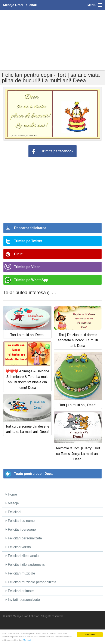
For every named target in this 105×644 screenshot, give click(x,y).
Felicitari (13, 512)
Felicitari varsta (18, 547)
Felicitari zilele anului (22, 556)
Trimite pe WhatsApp (31, 280)
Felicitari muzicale (20, 573)
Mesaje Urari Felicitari (20, 5)
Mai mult (27, 640)
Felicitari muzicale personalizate (31, 582)
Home (11, 494)
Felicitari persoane (21, 529)
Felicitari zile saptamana (25, 565)
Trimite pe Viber (27, 267)
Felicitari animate (20, 591)
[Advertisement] (53, 40)
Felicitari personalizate (24, 538)
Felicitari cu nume (20, 521)
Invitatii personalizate (23, 600)
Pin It (18, 254)
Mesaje (12, 503)
